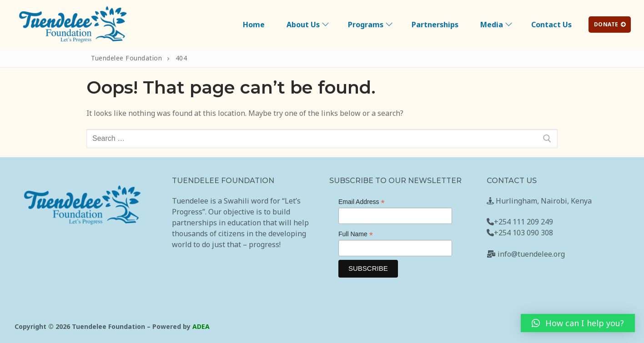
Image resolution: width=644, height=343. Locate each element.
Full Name (356, 234)
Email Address (362, 202)
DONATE (610, 24)
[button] (578, 323)
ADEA (201, 326)
